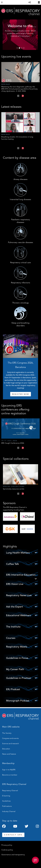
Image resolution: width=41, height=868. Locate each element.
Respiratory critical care (20, 262)
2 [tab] (19, 48)
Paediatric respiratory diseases (21, 221)
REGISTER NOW (21, 394)
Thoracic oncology (20, 303)
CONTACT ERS (13, 835)
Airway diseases (20, 179)
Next (23, 96)
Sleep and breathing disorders (20, 324)
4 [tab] (24, 48)
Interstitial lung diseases (20, 199)
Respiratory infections (21, 283)
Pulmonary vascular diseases (20, 242)
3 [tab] (22, 48)
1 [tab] (17, 48)
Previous (18, 96)
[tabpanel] (20, 35)
